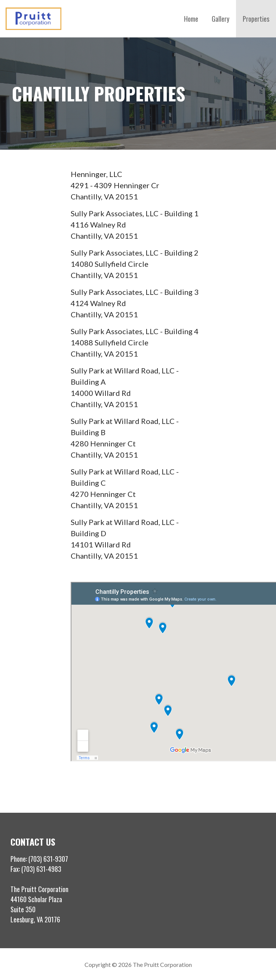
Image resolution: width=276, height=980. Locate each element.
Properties (256, 19)
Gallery (220, 19)
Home (191, 19)
